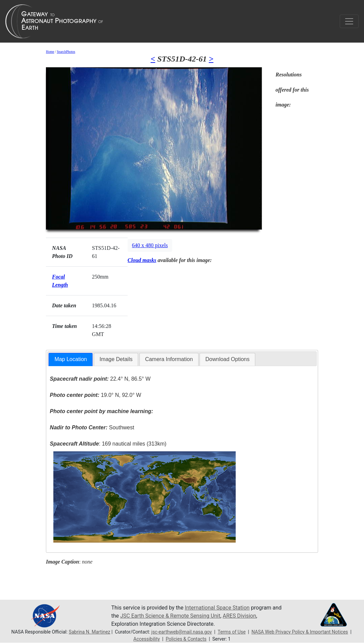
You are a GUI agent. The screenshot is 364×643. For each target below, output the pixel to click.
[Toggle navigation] (349, 21)
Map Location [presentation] (71, 359)
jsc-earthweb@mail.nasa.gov (181, 632)
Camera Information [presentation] (169, 359)
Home (50, 52)
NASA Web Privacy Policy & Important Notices (300, 632)
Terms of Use (231, 632)
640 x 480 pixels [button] (150, 245)
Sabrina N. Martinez (90, 632)
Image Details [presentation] (116, 359)
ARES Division (240, 616)
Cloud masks (142, 260)
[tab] (71, 360)
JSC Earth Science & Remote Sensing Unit (170, 616)
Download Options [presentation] (227, 359)
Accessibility (147, 639)
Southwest (92, 427)
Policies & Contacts (186, 639)
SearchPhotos (66, 52)
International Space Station (217, 608)
